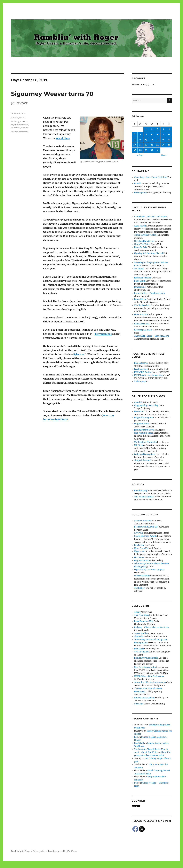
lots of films (63, 138)
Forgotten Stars (141, 424)
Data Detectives (141, 363)
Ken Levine (139, 545)
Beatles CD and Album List (146, 527)
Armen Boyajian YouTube (146, 235)
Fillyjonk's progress (143, 418)
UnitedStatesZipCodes (144, 698)
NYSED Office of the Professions (149, 676)
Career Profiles (141, 633)
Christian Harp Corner (144, 241)
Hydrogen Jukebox (143, 278)
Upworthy (139, 704)
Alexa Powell (140, 226)
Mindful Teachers (142, 305)
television (16, 128)
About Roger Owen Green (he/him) (150, 177)
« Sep (140, 155)
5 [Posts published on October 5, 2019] (169, 129)
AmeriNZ (138, 402)
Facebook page (141, 369)
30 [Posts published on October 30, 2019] (152, 150)
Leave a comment (20, 132)
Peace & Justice (141, 315)
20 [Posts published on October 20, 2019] (135, 145)
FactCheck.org (141, 491)
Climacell (138, 637)
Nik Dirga (138, 445)
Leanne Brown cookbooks (146, 658)
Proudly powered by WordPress (63, 851)
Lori (136, 737)
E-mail (137, 183)
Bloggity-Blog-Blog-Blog (146, 405)
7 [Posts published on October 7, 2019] (140, 134)
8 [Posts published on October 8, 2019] (146, 134)
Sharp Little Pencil (143, 460)
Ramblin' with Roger (21, 851)
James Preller (140, 287)
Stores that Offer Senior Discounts (150, 682)
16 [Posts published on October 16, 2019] (152, 140)
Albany (137, 612)
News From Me (141, 548)
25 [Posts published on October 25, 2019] (163, 145)
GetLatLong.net (141, 652)
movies (23, 121)
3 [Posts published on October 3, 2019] (157, 129)
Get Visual (139, 269)
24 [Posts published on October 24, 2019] (157, 145)
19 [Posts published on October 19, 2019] (169, 140)
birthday (15, 121)
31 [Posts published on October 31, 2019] (157, 150)
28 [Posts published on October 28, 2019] (140, 150)
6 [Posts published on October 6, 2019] (135, 134)
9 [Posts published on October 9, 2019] (152, 134)
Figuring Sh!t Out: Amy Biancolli (149, 253)
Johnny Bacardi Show (144, 430)
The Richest (140, 588)
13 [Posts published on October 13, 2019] (135, 140)
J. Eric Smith (140, 281)
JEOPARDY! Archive (143, 372)
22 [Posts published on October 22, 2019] (146, 145)
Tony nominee (103, 334)
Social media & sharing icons (75, 866)
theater (25, 128)
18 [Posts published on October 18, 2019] (163, 140)
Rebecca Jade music (143, 330)
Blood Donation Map (144, 621)
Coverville (139, 533)
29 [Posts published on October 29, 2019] (146, 150)
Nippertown (140, 551)
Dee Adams (139, 411)
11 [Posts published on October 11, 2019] (163, 134)
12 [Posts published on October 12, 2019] (169, 134)
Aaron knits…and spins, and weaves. (151, 217)
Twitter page (140, 381)
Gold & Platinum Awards (145, 536)
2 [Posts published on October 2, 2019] (152, 129)
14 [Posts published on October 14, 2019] (140, 140)
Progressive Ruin (142, 560)
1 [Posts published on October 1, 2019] (146, 129)
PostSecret (139, 557)
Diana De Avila (141, 247)
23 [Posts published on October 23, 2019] (152, 145)
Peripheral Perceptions (145, 454)
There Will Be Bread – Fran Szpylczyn (152, 336)
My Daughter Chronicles (145, 442)
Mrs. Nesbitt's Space (144, 433)
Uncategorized (18, 117)
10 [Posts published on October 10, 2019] (157, 134)
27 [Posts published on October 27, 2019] (135, 150)
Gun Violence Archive (144, 497)
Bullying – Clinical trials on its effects (151, 627)
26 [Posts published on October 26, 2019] (169, 145)
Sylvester (79, 354)
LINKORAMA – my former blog (148, 375)
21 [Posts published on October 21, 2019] (140, 145)
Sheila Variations (142, 576)
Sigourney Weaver (20, 125)
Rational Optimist (142, 324)
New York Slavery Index (145, 667)
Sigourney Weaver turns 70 (52, 94)
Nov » (164, 155)
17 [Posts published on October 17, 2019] (158, 140)
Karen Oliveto (140, 299)
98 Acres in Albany (143, 521)
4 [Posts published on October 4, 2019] (163, 129)
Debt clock (139, 649)
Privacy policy (140, 193)
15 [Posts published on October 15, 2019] (146, 140)
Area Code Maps (141, 615)
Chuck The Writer (142, 244)
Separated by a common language (150, 570)
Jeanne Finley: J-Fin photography (150, 293)
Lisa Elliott (139, 743)
